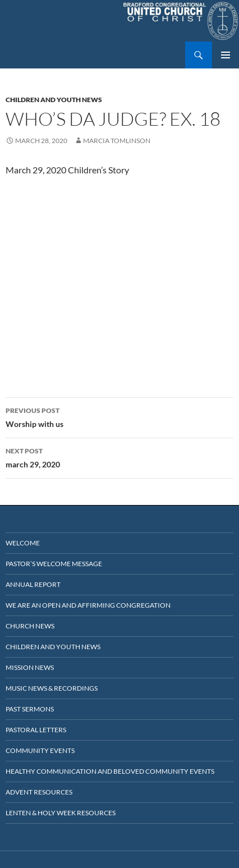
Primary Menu (226, 55)
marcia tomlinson (117, 141)
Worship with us (119, 416)
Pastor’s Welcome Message (54, 564)
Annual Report (33, 584)
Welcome (23, 543)
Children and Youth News (54, 100)
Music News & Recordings (52, 688)
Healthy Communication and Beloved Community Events (110, 771)
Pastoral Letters (36, 730)
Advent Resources (39, 792)
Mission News (30, 667)
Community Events (40, 750)
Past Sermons (30, 709)
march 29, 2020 (119, 457)
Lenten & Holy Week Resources (61, 813)
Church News (30, 626)
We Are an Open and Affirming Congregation (88, 605)
